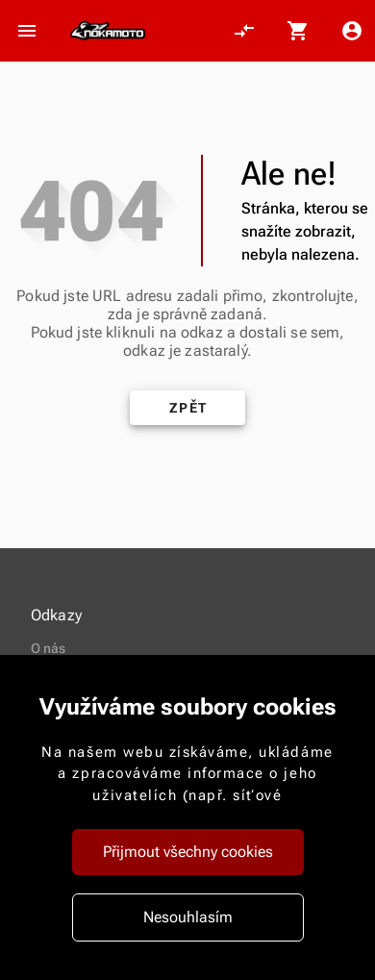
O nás (49, 648)
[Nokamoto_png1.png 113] (108, 31)
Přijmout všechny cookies (188, 852)
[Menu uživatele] (352, 31)
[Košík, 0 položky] (298, 31)
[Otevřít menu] (27, 31)
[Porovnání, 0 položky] (244, 31)
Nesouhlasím (188, 917)
